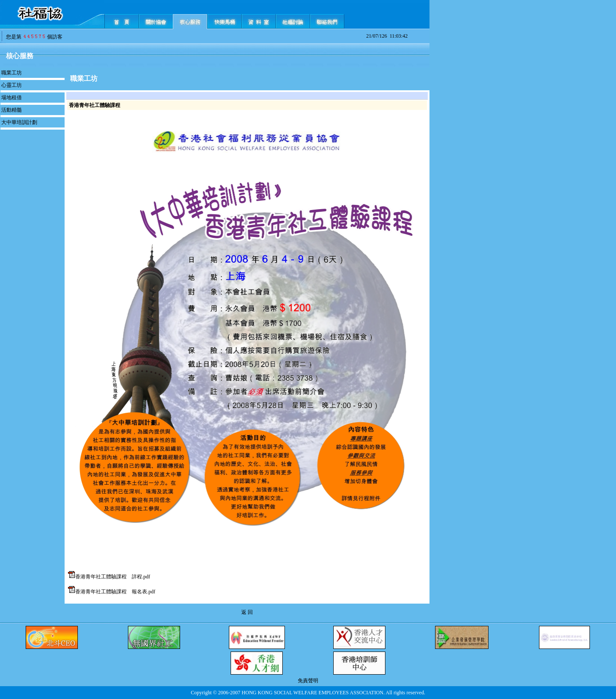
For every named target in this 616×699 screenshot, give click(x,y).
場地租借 (12, 98)
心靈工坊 (12, 85)
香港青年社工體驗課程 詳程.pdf (113, 577)
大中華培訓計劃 (19, 122)
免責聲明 (308, 681)
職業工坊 (12, 73)
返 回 (247, 612)
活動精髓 (12, 110)
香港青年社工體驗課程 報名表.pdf (115, 592)
